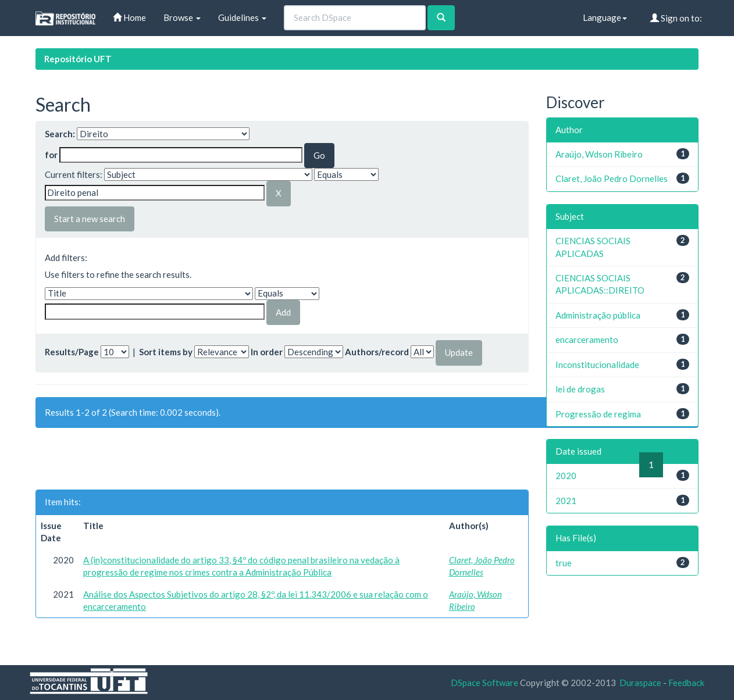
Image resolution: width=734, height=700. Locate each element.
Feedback (686, 683)
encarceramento (587, 340)
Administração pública (598, 315)
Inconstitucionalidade (597, 365)
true (564, 563)
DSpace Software (484, 683)
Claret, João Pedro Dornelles (612, 178)
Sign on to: (676, 18)
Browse (182, 17)
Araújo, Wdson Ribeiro (599, 154)
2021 (566, 501)
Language (605, 17)
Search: (60, 134)
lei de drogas (580, 389)
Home (129, 17)
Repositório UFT (78, 59)
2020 (566, 476)
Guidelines (242, 17)
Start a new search (90, 219)
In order (267, 352)
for (51, 155)
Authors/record (377, 352)
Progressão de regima (598, 414)
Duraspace (640, 683)
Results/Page (72, 352)
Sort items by (166, 352)
